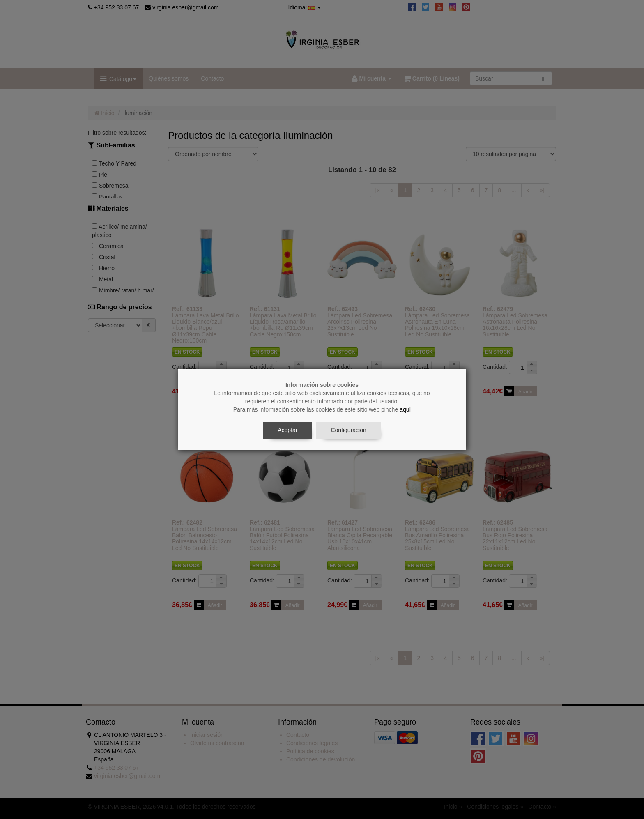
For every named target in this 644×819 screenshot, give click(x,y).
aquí (405, 409)
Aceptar (287, 430)
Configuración (348, 430)
